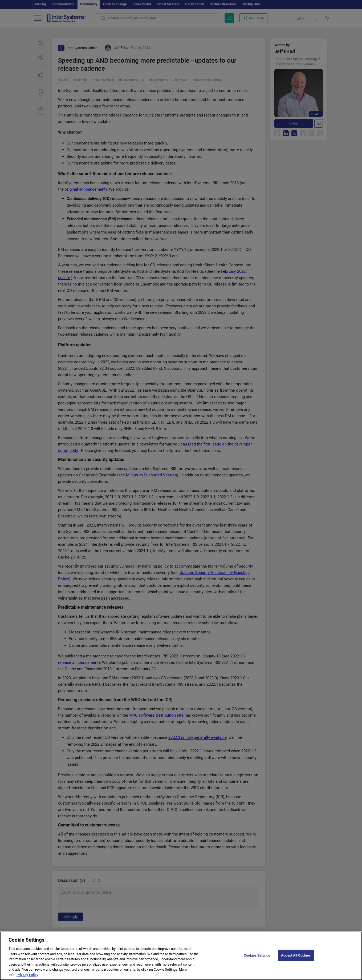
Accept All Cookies (296, 960)
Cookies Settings (257, 960)
